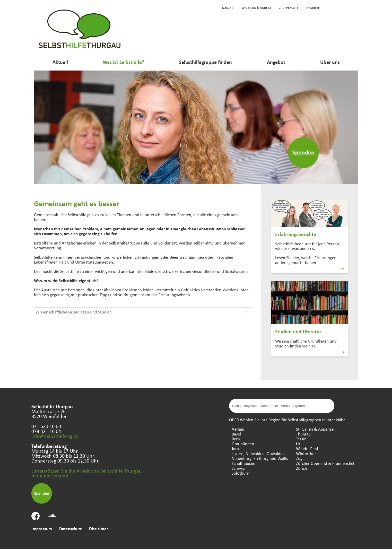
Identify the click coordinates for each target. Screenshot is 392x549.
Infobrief (313, 7)
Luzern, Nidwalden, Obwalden (258, 453)
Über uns (330, 62)
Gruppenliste (288, 7)
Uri (299, 444)
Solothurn (241, 473)
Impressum (42, 529)
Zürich (302, 468)
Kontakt (228, 7)
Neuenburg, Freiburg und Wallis (260, 458)
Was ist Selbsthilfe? (123, 62)
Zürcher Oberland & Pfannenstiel (325, 463)
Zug (299, 458)
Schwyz (238, 468)
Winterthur (306, 453)
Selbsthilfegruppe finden (206, 62)
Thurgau (303, 434)
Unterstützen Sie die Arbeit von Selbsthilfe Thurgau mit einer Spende (87, 473)
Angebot (276, 62)
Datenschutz (71, 529)
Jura (235, 448)
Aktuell (60, 62)
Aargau (238, 429)
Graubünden (243, 444)
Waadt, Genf (307, 448)
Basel (236, 434)
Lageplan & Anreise (257, 7)
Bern (236, 439)
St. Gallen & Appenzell (316, 429)
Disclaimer (99, 529)
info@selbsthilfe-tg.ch (55, 436)
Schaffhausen (243, 463)
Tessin (301, 439)
